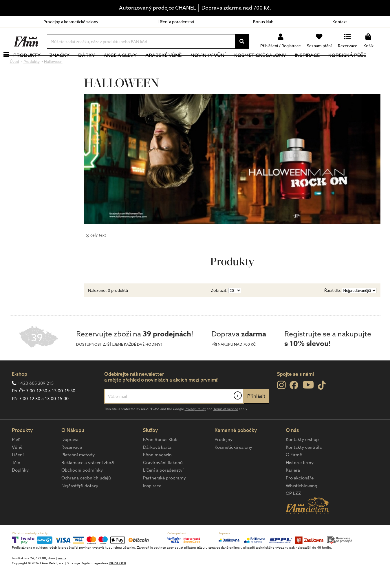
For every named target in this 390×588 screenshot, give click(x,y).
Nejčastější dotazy (80, 505)
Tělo (16, 482)
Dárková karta (157, 467)
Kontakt (340, 22)
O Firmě (294, 474)
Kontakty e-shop (302, 459)
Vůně (17, 467)
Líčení (18, 474)
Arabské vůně (174, 65)
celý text (98, 254)
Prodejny (224, 459)
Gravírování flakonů (163, 482)
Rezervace (72, 467)
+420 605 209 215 (36, 403)
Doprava (70, 459)
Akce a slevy (131, 65)
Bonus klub (263, 22)
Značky (70, 65)
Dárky (97, 65)
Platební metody (78, 474)
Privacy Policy (195, 428)
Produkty (37, 65)
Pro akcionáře (300, 497)
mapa (62, 578)
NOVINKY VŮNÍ (218, 65)
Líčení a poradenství (176, 22)
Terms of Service (226, 428)
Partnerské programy (164, 497)
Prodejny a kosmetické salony (71, 22)
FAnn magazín (157, 474)
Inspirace (317, 65)
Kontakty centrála (304, 467)
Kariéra (293, 490)
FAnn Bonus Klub (160, 459)
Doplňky (20, 490)
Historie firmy (300, 482)
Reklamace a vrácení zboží (88, 482)
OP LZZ (293, 513)
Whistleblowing (302, 505)
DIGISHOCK (118, 583)
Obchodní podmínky (82, 490)
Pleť (16, 459)
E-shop (20, 393)
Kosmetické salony (270, 65)
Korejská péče (358, 65)
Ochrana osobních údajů (86, 497)
